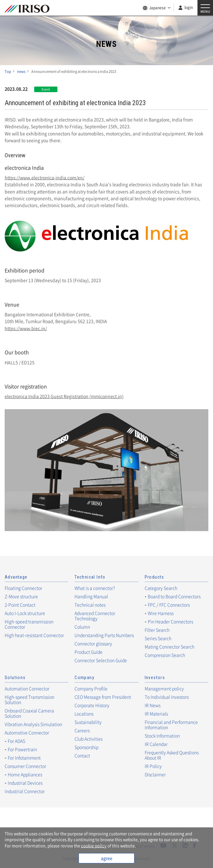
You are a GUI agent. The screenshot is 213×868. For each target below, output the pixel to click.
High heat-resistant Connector (34, 635)
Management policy (164, 688)
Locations (84, 714)
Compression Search (165, 655)
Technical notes (90, 605)
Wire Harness (161, 613)
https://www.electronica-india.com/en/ (45, 177)
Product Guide (88, 652)
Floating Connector (23, 588)
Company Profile (91, 688)
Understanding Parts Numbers (104, 635)
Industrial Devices (25, 783)
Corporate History (92, 705)
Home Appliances (25, 774)
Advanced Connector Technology (95, 616)
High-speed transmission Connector (29, 624)
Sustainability (88, 722)
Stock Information (162, 736)
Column (82, 627)
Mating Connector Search (170, 647)
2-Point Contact (20, 605)
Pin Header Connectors (170, 621)
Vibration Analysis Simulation (33, 724)
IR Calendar (156, 744)
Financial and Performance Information (171, 725)
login (189, 7)
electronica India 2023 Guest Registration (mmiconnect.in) (64, 396)
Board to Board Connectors (174, 596)
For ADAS (16, 741)
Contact (82, 755)
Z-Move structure (21, 596)
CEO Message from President (103, 697)
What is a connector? (95, 588)
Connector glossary (93, 643)
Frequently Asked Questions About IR (172, 755)
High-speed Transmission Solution (29, 699)
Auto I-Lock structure (25, 613)
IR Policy (153, 766)
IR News (153, 705)
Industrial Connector (25, 791)
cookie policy (94, 846)
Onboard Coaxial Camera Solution (29, 713)
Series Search (158, 638)
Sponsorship (86, 747)
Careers (82, 730)
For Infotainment (24, 758)
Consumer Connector (25, 766)
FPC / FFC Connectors (169, 605)
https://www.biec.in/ (26, 328)
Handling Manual (91, 596)
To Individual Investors (167, 697)
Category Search (161, 588)
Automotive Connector (27, 732)
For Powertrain (22, 749)
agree (107, 858)
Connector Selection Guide (101, 660)
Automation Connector (27, 688)
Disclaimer (155, 774)
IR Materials (156, 714)
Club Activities (88, 739)
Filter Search (157, 630)
